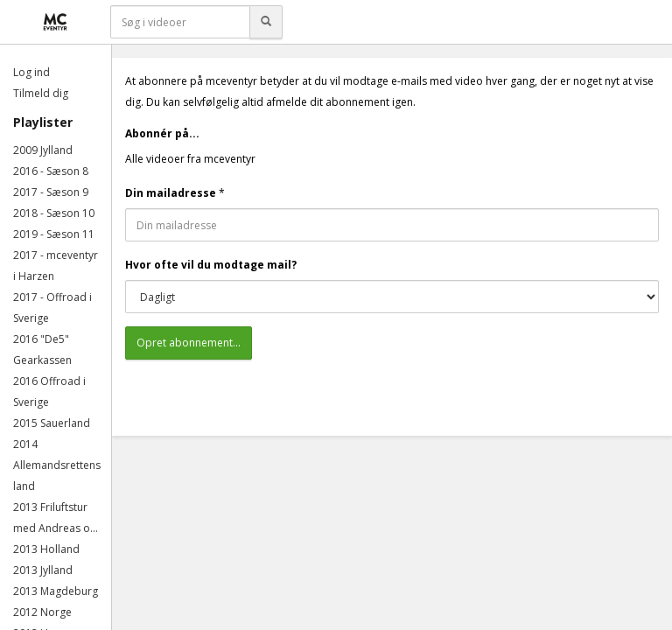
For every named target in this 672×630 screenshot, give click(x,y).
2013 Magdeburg (56, 591)
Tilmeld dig (41, 93)
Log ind (31, 72)
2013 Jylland (43, 570)
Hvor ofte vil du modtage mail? (211, 265)
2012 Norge (42, 612)
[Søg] (266, 22)
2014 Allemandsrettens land (57, 465)
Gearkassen (42, 360)
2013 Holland (46, 549)
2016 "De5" (41, 339)
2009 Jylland (43, 150)
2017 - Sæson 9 (51, 192)
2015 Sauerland (52, 423)
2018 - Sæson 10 (54, 213)
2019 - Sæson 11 (54, 234)
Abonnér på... (162, 133)
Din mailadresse (171, 193)
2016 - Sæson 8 (51, 171)
